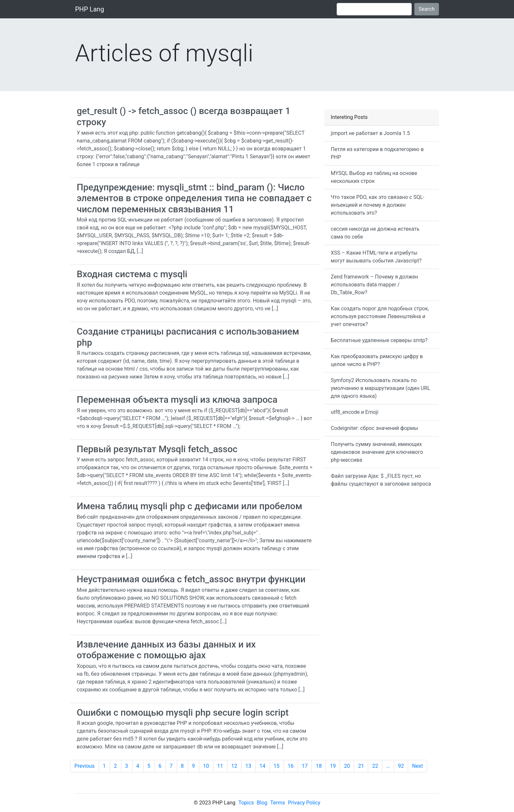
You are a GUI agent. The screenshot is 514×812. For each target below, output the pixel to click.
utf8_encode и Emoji (355, 412)
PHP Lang (89, 9)
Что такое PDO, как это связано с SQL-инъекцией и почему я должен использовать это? (377, 205)
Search (427, 9)
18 (319, 766)
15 (277, 766)
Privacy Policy (304, 803)
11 (220, 766)
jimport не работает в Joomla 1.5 (370, 133)
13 (248, 766)
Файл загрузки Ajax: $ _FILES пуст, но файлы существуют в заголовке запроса (381, 480)
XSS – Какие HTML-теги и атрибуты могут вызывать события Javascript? (376, 257)
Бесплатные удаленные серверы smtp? (379, 340)
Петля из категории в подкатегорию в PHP (377, 153)
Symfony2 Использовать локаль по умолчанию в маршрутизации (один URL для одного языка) (380, 388)
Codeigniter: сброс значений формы (374, 428)
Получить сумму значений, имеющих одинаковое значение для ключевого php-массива (377, 452)
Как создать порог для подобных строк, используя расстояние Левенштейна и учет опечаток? (380, 316)
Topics (246, 803)
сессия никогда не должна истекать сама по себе (375, 233)
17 (305, 766)
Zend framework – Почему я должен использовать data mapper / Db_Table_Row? (374, 285)
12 (234, 766)
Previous (85, 766)
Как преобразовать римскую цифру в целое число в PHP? (377, 360)
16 (291, 766)
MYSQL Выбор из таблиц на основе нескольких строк (374, 177)
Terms (278, 803)
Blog (262, 803)
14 (263, 766)
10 (206, 766)
